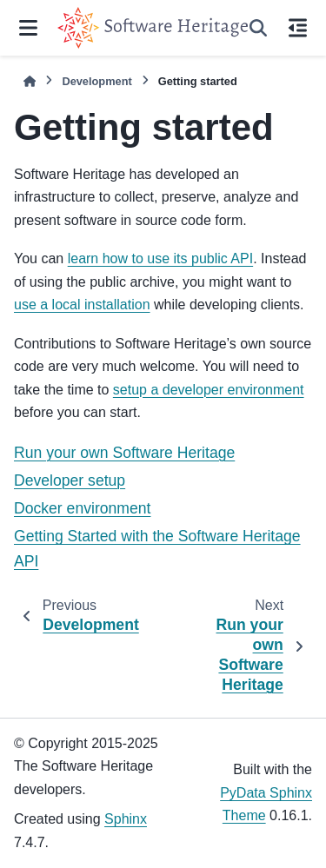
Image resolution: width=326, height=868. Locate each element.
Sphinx (126, 819)
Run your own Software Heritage (124, 453)
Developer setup (70, 480)
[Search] (258, 28)
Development (96, 81)
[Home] (30, 81)
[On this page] (297, 28)
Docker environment (82, 508)
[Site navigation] (29, 28)
